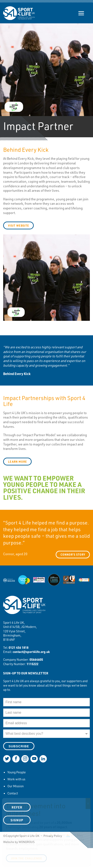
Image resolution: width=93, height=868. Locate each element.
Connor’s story (73, 554)
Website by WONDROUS (19, 842)
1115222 (32, 664)
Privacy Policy (53, 836)
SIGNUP (17, 820)
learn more (18, 462)
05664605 (36, 659)
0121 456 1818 (19, 647)
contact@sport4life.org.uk (31, 652)
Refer (17, 807)
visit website (19, 225)
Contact (13, 793)
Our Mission (15, 786)
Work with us (16, 779)
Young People (17, 772)
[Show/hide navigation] (81, 13)
